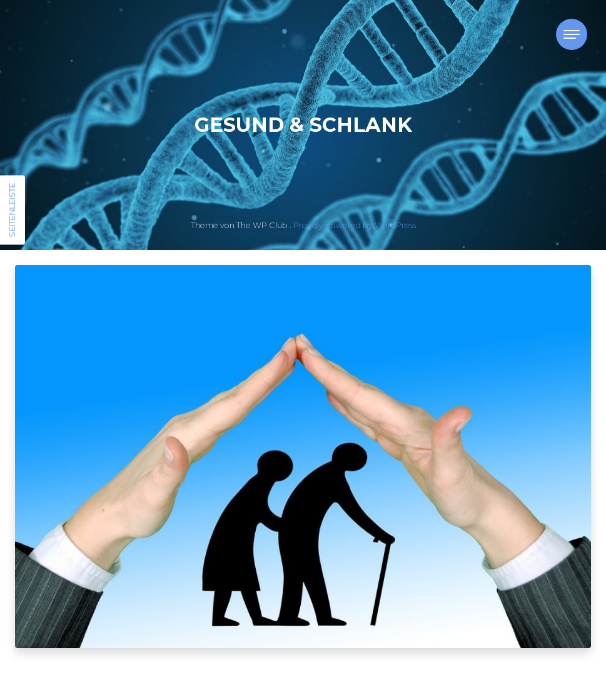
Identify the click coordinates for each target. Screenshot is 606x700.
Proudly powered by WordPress (355, 225)
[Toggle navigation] (572, 34)
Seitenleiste (12, 210)
